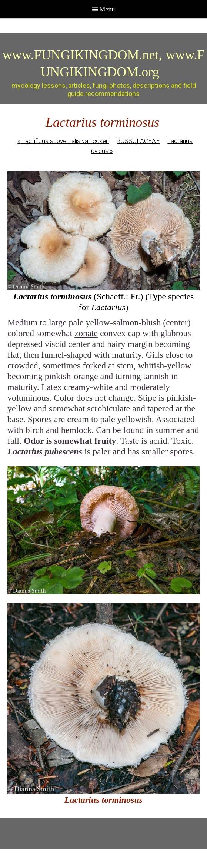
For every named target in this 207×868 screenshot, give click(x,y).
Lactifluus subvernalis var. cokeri (63, 141)
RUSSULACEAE (138, 141)
